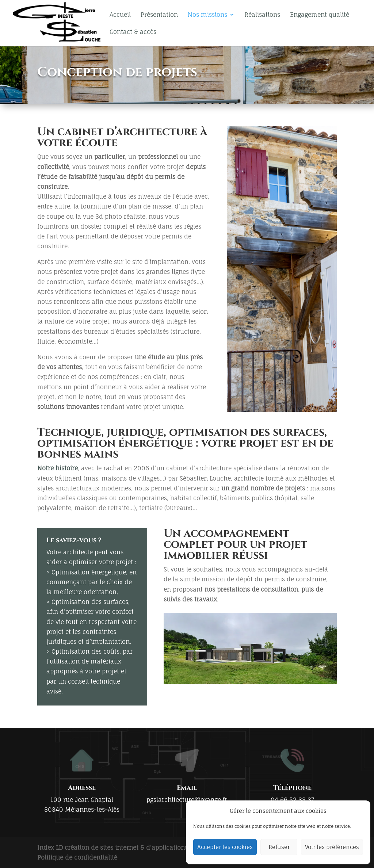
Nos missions (207, 15)
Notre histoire (58, 468)
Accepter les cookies (225, 847)
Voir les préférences (332, 847)
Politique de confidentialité (77, 857)
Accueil (120, 15)
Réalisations (262, 15)
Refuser (279, 847)
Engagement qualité (320, 15)
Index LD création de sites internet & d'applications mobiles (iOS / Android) (147, 848)
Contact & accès (133, 32)
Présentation (159, 15)
